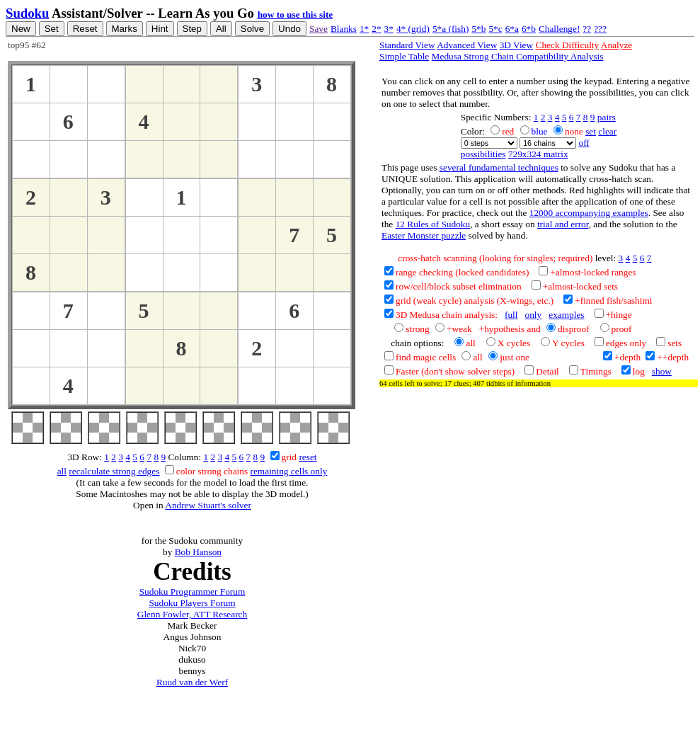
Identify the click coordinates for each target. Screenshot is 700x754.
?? (587, 29)
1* (364, 29)
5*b (478, 29)
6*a (512, 29)
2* (376, 29)
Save (319, 29)
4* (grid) (413, 29)
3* (389, 29)
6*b (529, 29)
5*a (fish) (451, 29)
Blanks (344, 29)
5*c (495, 29)
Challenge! (559, 29)
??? (600, 29)
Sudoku (27, 13)
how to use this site (296, 15)
